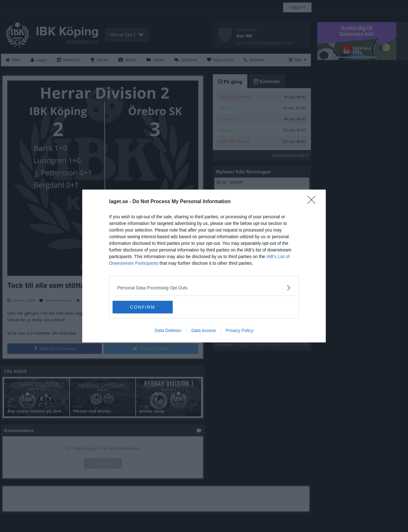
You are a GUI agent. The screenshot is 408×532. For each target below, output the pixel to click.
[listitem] (204, 288)
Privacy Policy (240, 330)
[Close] (313, 202)
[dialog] (204, 266)
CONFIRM (142, 307)
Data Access (204, 330)
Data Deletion (168, 330)
